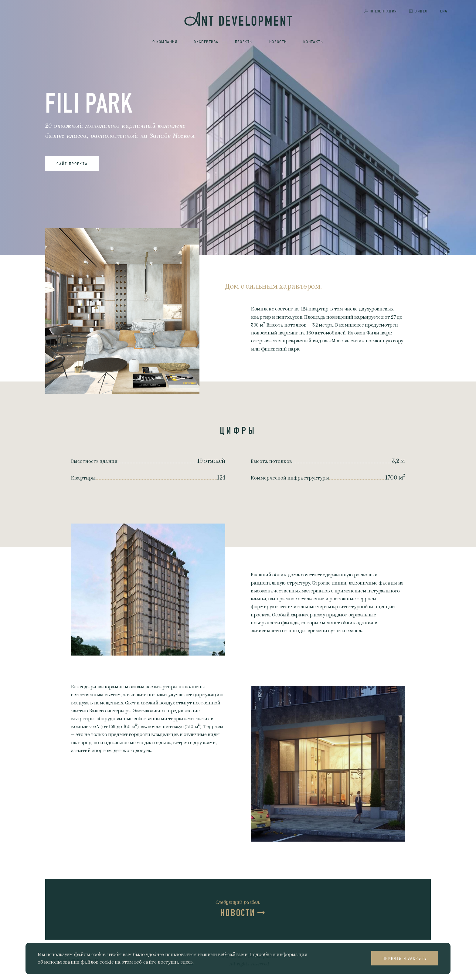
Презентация (383, 11)
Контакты (314, 42)
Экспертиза (206, 42)
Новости (278, 42)
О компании (165, 42)
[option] (148, 590)
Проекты (244, 42)
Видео (421, 11)
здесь (186, 962)
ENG (444, 11)
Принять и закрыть (405, 958)
